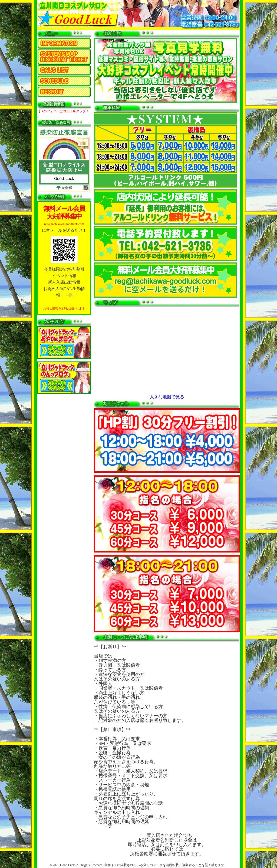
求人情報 (64, 92)
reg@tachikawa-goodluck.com (64, 224)
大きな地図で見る (167, 397)
